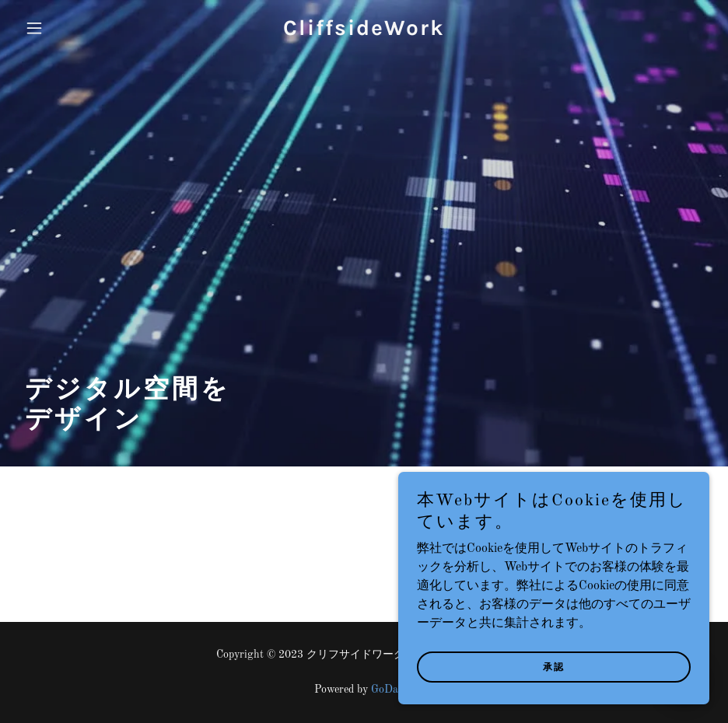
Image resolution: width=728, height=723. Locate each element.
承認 (554, 667)
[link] (364, 32)
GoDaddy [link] (393, 690)
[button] (70, 28)
